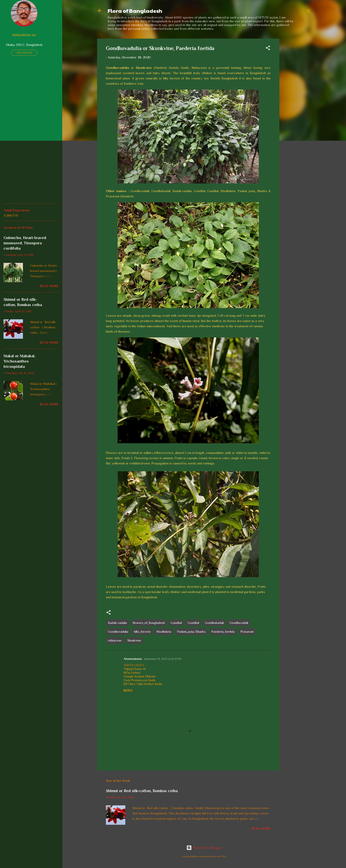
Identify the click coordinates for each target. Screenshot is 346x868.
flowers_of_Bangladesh (149, 623)
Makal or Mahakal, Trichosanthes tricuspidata (19, 361)
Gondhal (193, 623)
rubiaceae (115, 640)
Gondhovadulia (118, 631)
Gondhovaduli (239, 623)
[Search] (308, 12)
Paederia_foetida (223, 631)
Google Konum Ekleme (140, 676)
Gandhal (176, 623)
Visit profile (24, 53)
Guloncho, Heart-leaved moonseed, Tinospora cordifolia (25, 243)
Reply (128, 690)
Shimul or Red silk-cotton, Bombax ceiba (142, 791)
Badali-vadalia (117, 623)
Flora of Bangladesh (135, 11)
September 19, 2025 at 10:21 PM (162, 659)
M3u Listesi (132, 673)
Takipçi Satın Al (134, 669)
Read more (261, 828)
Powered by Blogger (204, 848)
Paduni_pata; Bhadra (191, 631)
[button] (268, 49)
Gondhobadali (214, 623)
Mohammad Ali (24, 35)
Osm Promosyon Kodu (139, 680)
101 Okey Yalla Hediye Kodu (143, 684)
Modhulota (164, 631)
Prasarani (247, 631)
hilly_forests (142, 631)
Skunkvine (134, 640)
